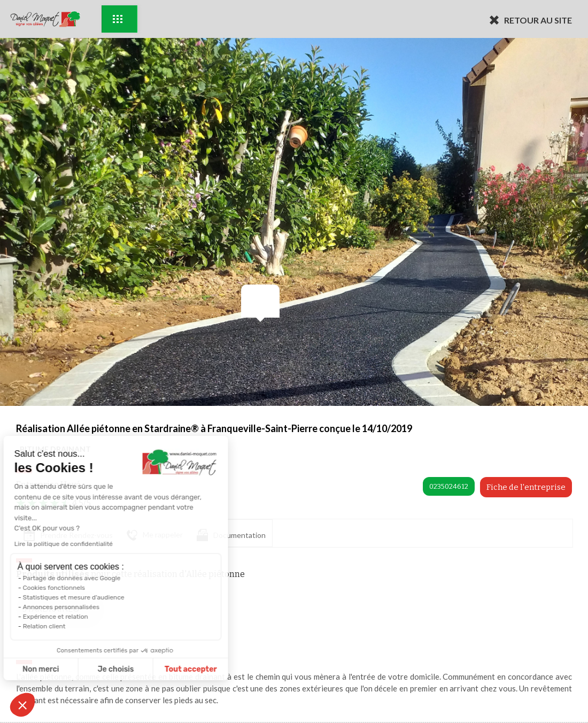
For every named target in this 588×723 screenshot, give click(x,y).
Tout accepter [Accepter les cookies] (105, 669)
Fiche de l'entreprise (526, 487)
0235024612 (449, 486)
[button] (22, 705)
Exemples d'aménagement (118, 19)
